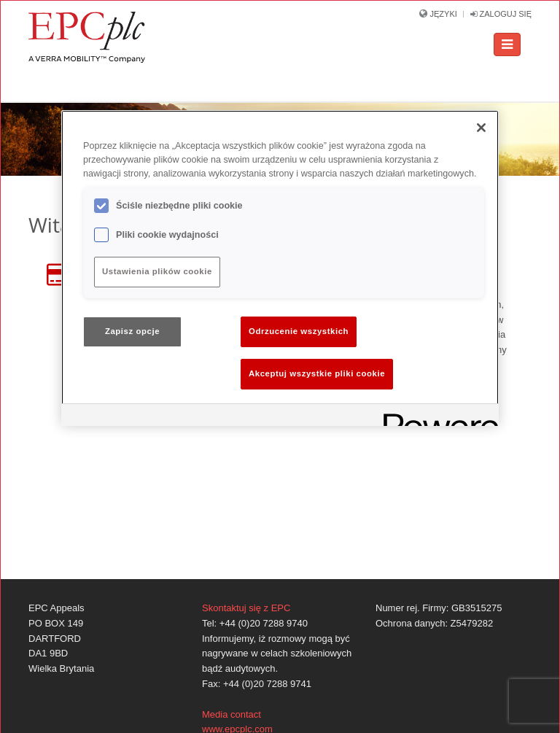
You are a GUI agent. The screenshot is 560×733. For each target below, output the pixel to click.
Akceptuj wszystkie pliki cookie (317, 373)
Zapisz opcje (132, 331)
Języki (444, 14)
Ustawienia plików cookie (157, 271)
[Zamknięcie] (481, 128)
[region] (280, 268)
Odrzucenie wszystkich (299, 331)
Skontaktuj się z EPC (246, 608)
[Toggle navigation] (507, 44)
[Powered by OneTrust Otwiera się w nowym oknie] (436, 417)
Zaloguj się (501, 14)
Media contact (232, 714)
